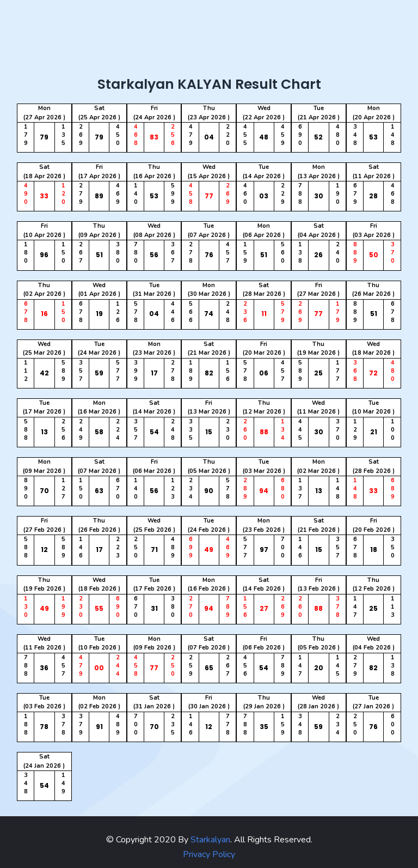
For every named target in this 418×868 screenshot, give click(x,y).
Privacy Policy (209, 854)
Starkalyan (209, 840)
